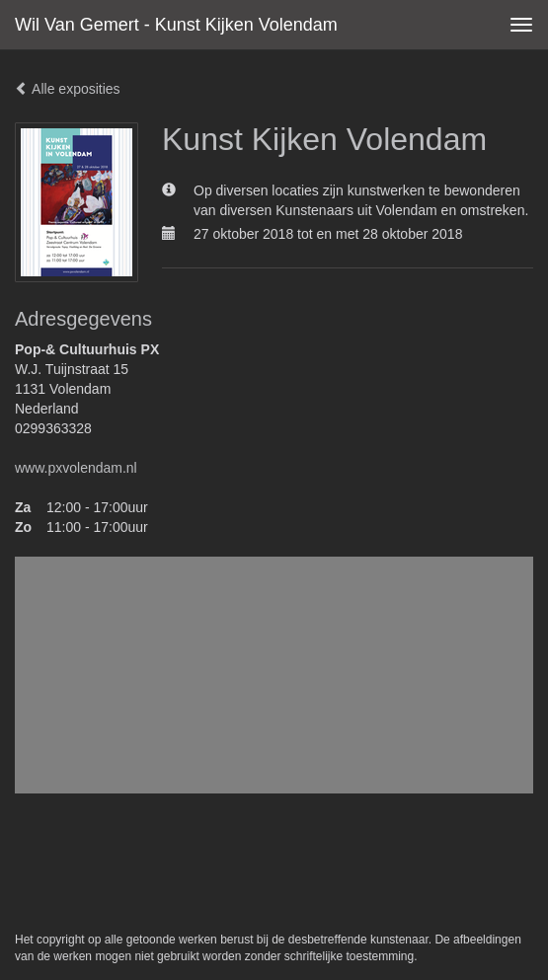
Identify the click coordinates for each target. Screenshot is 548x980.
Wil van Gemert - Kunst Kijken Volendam (176, 25)
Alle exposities (68, 89)
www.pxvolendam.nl (76, 468)
